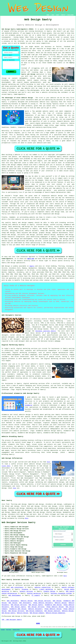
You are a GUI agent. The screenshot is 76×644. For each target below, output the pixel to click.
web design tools (40, 119)
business (70, 217)
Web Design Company (37, 613)
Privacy (73, 630)
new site (38, 76)
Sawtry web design (28, 74)
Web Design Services (43, 601)
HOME (48, 15)
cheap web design (8, 233)
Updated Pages (16, 630)
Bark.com (31, 259)
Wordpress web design (65, 235)
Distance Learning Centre (46, 331)
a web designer (52, 585)
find (7, 504)
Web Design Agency (36, 605)
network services (26, 591)
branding (25, 589)
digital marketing (34, 593)
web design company (15, 165)
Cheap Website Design (55, 607)
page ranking (60, 125)
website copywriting (43, 587)
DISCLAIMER (70, 15)
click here (6, 466)
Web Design (6, 266)
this (15, 488)
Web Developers (13, 601)
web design (22, 223)
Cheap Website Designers (43, 603)
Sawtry (72, 63)
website (31, 61)
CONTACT (63, 15)
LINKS (53, 15)
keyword (60, 121)
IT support (36, 595)
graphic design (49, 591)
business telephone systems (61, 593)
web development (15, 595)
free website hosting (47, 55)
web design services (47, 229)
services (42, 245)
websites (68, 113)
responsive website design (52, 196)
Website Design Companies (55, 613)
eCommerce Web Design (53, 605)
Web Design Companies (34, 611)
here (49, 462)
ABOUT (58, 15)
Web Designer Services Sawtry (19, 523)
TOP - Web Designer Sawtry (12, 620)
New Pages (9, 630)
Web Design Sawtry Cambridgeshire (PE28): (18, 29)
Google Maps (51, 49)
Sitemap (3, 630)
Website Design (27, 601)
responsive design (25, 127)
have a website (42, 92)
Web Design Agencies (52, 611)
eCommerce (29, 405)
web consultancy (17, 587)
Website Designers (35, 609)
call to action (49, 121)
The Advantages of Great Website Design (17, 98)
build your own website (62, 53)
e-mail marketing (46, 589)
